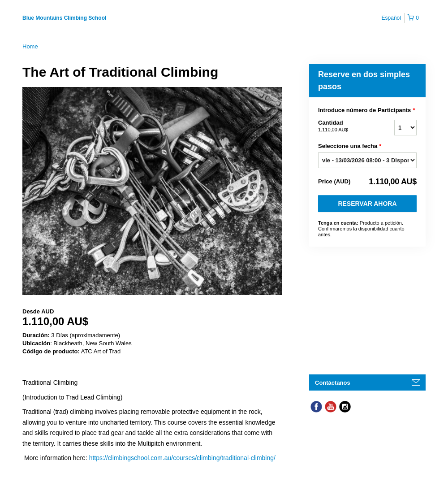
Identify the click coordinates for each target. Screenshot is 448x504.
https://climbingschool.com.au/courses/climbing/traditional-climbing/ (182, 458)
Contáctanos (333, 383)
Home (30, 46)
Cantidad (345, 126)
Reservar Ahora (367, 204)
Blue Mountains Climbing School (64, 18)
